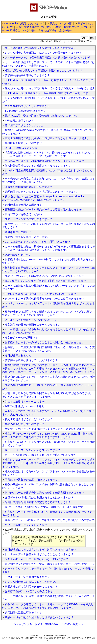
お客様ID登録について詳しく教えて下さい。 (31, 591)
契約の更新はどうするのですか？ (25, 424)
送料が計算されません (18, 355)
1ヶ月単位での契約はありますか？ (25, 111)
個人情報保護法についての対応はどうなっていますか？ (38, 166)
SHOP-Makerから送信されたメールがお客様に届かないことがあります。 (48, 93)
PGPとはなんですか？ (18, 255)
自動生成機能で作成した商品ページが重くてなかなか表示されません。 (47, 138)
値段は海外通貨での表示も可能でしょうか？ (31, 480)
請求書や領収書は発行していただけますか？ (31, 360)
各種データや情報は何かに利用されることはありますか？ (39, 497)
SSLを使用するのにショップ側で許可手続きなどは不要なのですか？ (46, 281)
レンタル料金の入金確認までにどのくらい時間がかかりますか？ (43, 53)
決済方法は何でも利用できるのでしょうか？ (31, 587)
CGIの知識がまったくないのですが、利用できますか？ (38, 242)
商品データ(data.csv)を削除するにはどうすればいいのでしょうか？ (44, 276)
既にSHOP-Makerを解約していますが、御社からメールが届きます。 (45, 507)
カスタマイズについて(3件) (35, 27)
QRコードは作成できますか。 (23, 148)
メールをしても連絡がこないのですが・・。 (31, 320)
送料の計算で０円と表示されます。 (26, 205)
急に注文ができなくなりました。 (25, 125)
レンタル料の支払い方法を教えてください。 (31, 582)
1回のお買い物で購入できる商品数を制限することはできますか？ (44, 71)
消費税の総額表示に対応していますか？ (29, 187)
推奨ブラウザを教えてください (23, 214)
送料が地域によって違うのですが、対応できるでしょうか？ (41, 550)
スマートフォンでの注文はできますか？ (29, 219)
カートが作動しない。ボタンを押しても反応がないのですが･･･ (43, 455)
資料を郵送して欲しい (18, 232)
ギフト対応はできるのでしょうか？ (26, 525)
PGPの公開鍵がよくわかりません (24, 406)
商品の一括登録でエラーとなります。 (27, 237)
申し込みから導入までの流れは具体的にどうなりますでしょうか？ (45, 161)
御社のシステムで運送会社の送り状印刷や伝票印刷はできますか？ (45, 493)
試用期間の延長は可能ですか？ (23, 613)
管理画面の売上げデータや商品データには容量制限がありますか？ (45, 210)
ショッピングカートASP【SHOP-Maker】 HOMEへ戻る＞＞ (48, 624)
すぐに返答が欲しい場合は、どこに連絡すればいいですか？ (41, 294)
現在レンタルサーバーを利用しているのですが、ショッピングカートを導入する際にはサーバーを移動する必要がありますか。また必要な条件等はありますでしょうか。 (48, 463)
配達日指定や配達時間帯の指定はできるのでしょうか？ (38, 502)
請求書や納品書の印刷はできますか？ (27, 75)
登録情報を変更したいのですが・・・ (27, 143)
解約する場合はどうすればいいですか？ (29, 419)
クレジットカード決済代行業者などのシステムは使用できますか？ (45, 299)
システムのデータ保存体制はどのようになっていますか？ (39, 554)
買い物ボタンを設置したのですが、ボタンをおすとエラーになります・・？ (50, 564)
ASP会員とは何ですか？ (19, 120)
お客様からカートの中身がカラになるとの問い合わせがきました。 (45, 342)
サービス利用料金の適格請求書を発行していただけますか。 (41, 48)
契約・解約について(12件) (71, 27)
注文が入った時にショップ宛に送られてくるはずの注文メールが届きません (50, 88)
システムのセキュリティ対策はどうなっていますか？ (37, 559)
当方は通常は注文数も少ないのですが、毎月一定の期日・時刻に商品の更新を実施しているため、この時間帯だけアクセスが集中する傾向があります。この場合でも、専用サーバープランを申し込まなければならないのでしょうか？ (48, 369)
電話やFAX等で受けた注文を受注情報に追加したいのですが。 (42, 116)
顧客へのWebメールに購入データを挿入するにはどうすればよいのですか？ (50, 520)
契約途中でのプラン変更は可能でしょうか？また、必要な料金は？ (45, 429)
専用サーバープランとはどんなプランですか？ (33, 450)
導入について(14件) (61, 24)
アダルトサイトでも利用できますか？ (27, 577)
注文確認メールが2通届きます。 (24, 338)
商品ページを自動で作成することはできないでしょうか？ (39, 617)
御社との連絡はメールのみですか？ (26, 401)
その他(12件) (48, 30)
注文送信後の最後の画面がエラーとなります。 (33, 325)
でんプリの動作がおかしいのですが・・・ (30, 106)
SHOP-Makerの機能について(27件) (24, 24)
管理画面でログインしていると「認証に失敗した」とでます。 (42, 192)
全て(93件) (65, 30)
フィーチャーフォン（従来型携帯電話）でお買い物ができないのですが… (48, 57)
